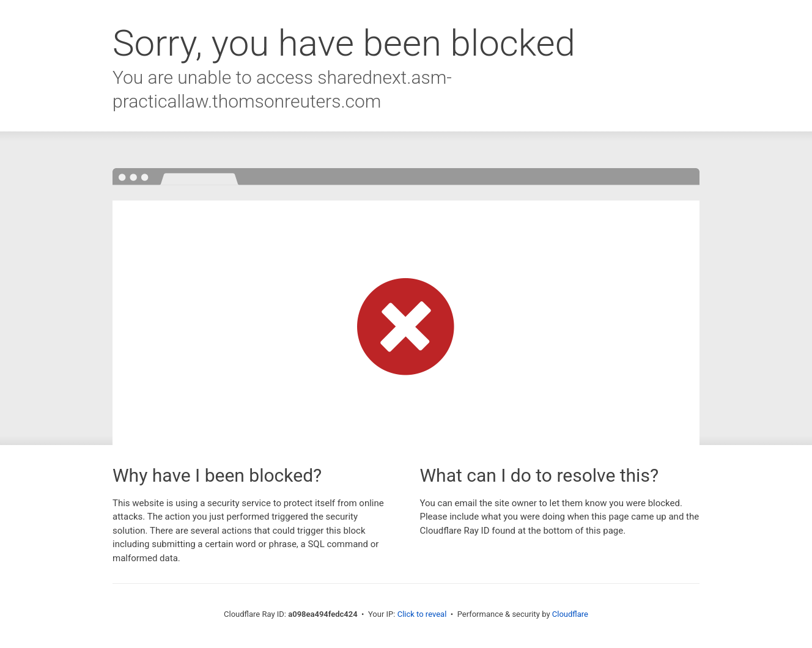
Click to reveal (422, 614)
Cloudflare (570, 614)
